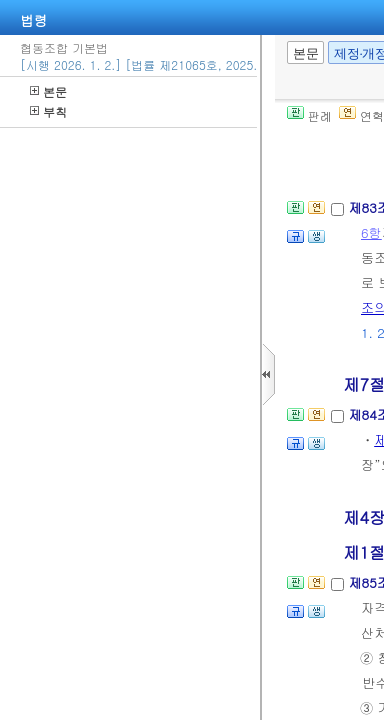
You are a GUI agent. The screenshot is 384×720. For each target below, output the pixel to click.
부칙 (48, 111)
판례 (309, 115)
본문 (48, 91)
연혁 (361, 115)
